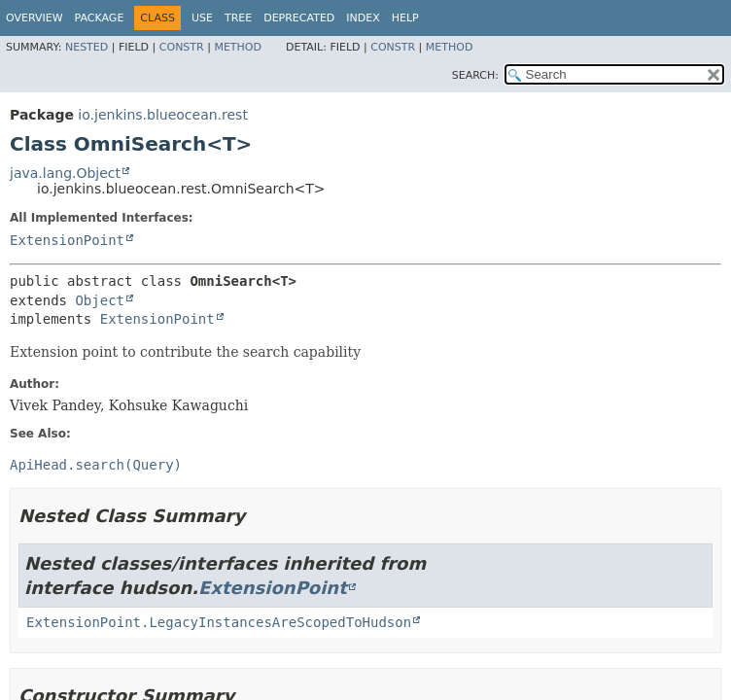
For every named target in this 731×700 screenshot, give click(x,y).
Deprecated (299, 18)
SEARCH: (475, 75)
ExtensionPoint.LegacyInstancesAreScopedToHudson (219, 622)
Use (202, 18)
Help (405, 18)
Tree (238, 18)
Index (363, 18)
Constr (182, 47)
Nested (87, 47)
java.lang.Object (65, 173)
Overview (35, 18)
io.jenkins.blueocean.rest (163, 115)
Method (238, 47)
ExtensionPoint (67, 240)
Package (100, 18)
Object (100, 300)
